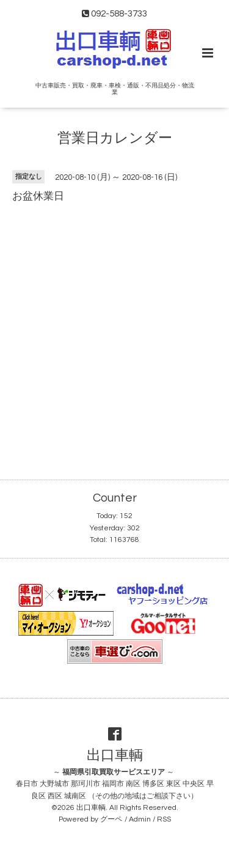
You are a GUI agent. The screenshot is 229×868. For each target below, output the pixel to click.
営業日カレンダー (115, 139)
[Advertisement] (114, 331)
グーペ (111, 819)
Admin (140, 819)
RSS (164, 819)
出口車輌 (115, 755)
